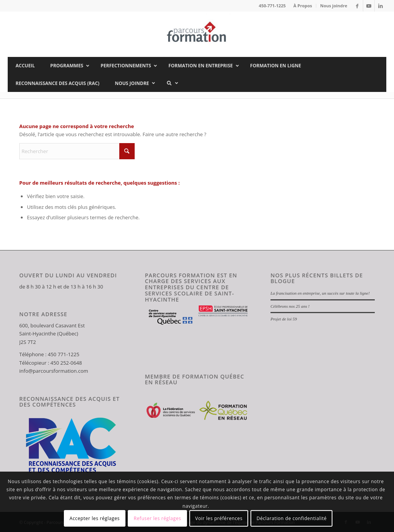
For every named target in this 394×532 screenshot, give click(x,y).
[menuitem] (303, 6)
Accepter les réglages (95, 518)
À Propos (303, 6)
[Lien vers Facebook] (357, 6)
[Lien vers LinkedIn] (381, 6)
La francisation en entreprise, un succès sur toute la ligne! (320, 293)
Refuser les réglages (157, 518)
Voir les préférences (219, 518)
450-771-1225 (272, 6)
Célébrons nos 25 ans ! (290, 306)
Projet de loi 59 (284, 319)
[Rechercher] (77, 151)
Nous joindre (334, 6)
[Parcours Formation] (197, 34)
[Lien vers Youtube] (369, 6)
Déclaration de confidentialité (292, 518)
